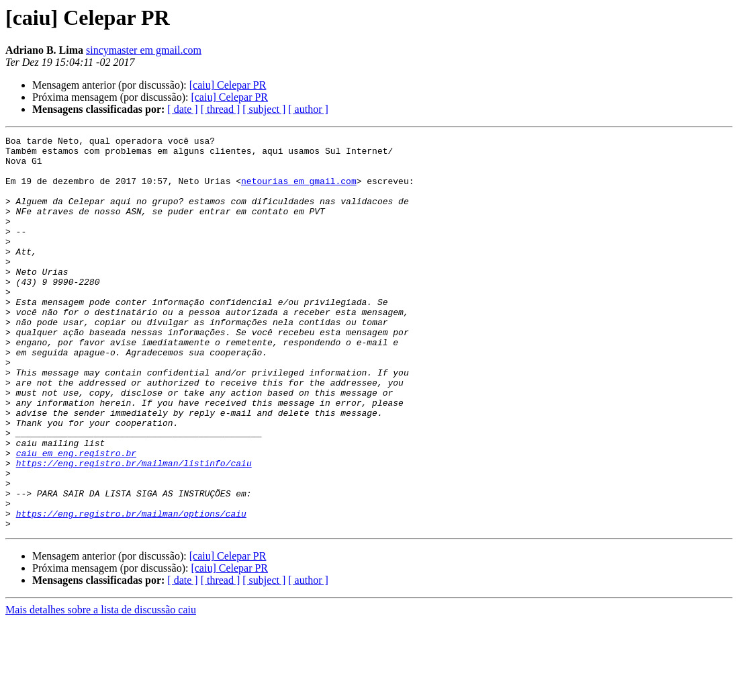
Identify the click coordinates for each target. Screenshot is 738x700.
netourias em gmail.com (299, 191)
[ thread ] (221, 109)
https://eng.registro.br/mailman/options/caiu (131, 590)
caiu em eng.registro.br (76, 517)
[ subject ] (264, 109)
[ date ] (182, 109)
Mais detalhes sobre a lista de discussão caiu (101, 688)
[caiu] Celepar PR (228, 85)
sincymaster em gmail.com (144, 50)
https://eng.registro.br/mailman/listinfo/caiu (134, 529)
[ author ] (308, 109)
